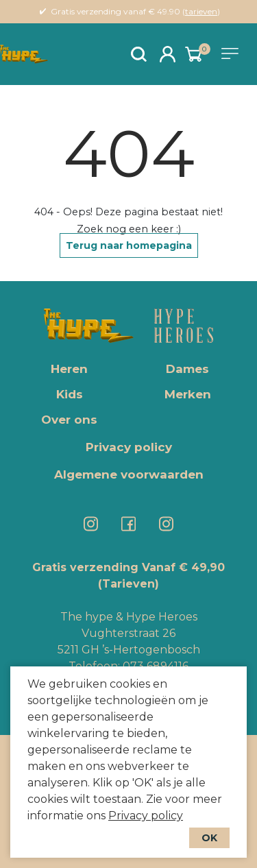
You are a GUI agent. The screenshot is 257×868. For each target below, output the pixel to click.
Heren (69, 369)
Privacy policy (146, 816)
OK (209, 838)
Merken (188, 394)
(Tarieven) (128, 584)
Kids (70, 394)
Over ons (69, 420)
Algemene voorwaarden (129, 474)
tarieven (201, 11)
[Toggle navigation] (232, 53)
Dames (187, 369)
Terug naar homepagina (129, 245)
